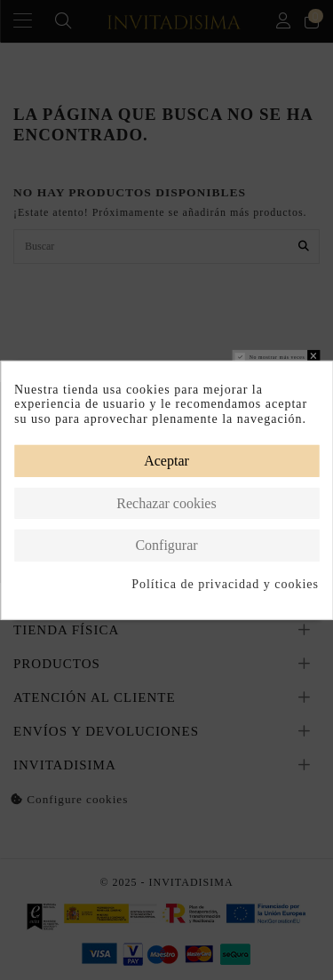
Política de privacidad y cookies (225, 584)
